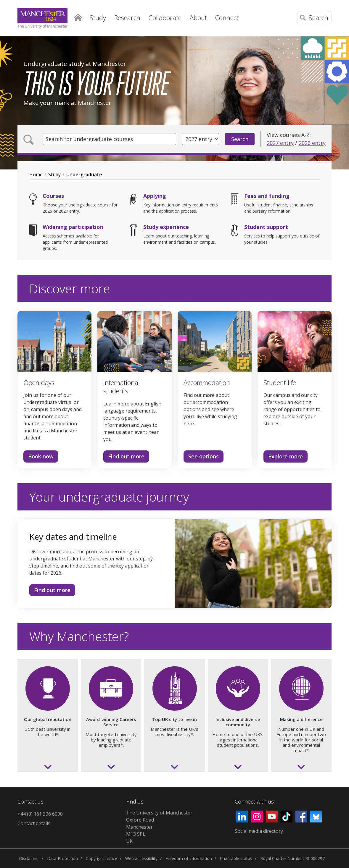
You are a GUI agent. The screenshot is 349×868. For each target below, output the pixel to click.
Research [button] (127, 17)
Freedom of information (189, 858)
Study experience (166, 227)
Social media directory (259, 831)
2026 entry (312, 143)
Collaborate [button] (165, 17)
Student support (266, 227)
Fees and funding (267, 196)
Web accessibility (141, 858)
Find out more (124, 458)
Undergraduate (84, 174)
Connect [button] (227, 17)
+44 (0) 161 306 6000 (40, 814)
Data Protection (62, 858)
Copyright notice (102, 858)
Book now (38, 458)
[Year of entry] (201, 139)
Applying (155, 196)
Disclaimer (29, 858)
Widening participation (73, 227)
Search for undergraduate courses (89, 139)
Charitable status (236, 858)
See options (201, 458)
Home (78, 16)
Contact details (34, 823)
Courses (53, 196)
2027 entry (280, 143)
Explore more (283, 458)
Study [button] (98, 17)
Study (54, 174)
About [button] (198, 17)
